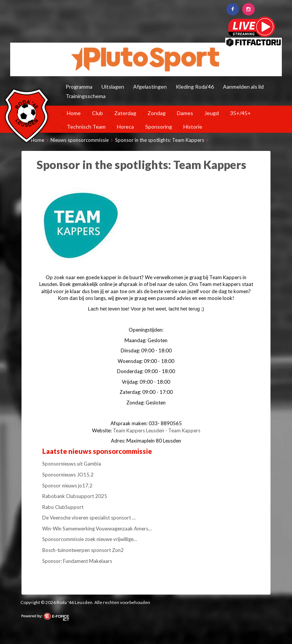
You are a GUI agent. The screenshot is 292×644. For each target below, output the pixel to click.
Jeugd (212, 113)
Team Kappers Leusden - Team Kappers (157, 430)
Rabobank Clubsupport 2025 (75, 496)
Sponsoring (159, 127)
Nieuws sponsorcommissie (80, 140)
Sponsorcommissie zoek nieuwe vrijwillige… (90, 539)
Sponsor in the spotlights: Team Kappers (160, 140)
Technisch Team (86, 127)
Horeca (125, 127)
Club (98, 113)
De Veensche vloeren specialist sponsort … (89, 518)
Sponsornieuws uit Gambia (72, 464)
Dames (185, 113)
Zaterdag (125, 113)
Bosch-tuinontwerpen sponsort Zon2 (83, 550)
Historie (193, 127)
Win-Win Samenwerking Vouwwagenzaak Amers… (97, 529)
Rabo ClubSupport (63, 507)
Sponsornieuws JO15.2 (68, 475)
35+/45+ (241, 113)
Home (74, 113)
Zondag (157, 113)
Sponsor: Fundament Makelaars (77, 561)
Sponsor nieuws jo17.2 (67, 486)
